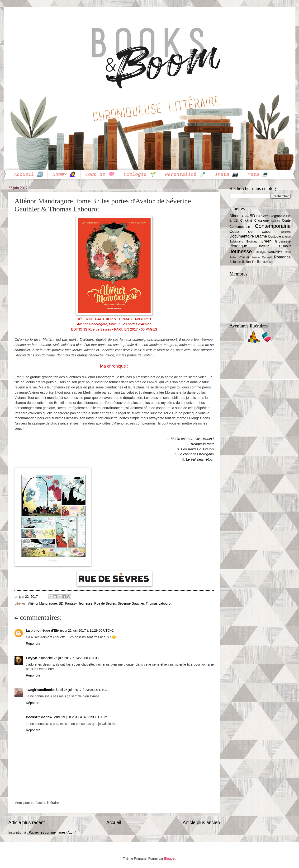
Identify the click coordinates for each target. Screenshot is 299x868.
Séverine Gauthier (131, 604)
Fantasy (71, 604)
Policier (244, 257)
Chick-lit (246, 221)
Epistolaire (236, 242)
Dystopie (275, 236)
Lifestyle (260, 252)
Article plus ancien (201, 823)
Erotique (252, 242)
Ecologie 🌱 (140, 175)
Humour (285, 246)
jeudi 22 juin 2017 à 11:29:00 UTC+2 (87, 631)
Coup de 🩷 (100, 175)
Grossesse (283, 241)
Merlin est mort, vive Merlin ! (192, 439)
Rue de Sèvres (105, 604)
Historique (238, 246)
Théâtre (267, 262)
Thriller (257, 262)
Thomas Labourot (159, 604)
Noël (288, 252)
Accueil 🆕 (28, 175)
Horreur (263, 246)
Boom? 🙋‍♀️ (64, 175)
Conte (286, 221)
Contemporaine (273, 226)
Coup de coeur (251, 231)
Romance (282, 257)
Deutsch (286, 232)
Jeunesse (85, 604)
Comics (275, 221)
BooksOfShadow (39, 717)
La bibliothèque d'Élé (42, 631)
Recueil (267, 257)
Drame (261, 236)
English (286, 237)
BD (61, 604)
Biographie (277, 216)
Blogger (170, 859)
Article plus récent (27, 823)
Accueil (114, 823)
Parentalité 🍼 (185, 175)
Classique (262, 221)
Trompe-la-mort (202, 444)
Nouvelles (275, 252)
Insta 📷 (226, 175)
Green (266, 241)
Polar (233, 257)
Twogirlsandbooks (40, 690)
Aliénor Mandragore (43, 604)
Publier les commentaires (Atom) (52, 833)
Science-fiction (240, 262)
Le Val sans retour (200, 459)
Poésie (256, 257)
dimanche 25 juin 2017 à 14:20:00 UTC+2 (69, 658)
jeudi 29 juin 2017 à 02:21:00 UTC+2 (80, 717)
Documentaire (242, 236)
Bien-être (262, 216)
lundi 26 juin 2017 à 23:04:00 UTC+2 (83, 690)
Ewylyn (32, 658)
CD (236, 221)
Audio (245, 216)
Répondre (33, 644)
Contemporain (240, 227)
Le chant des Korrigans (196, 454)
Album (235, 216)
